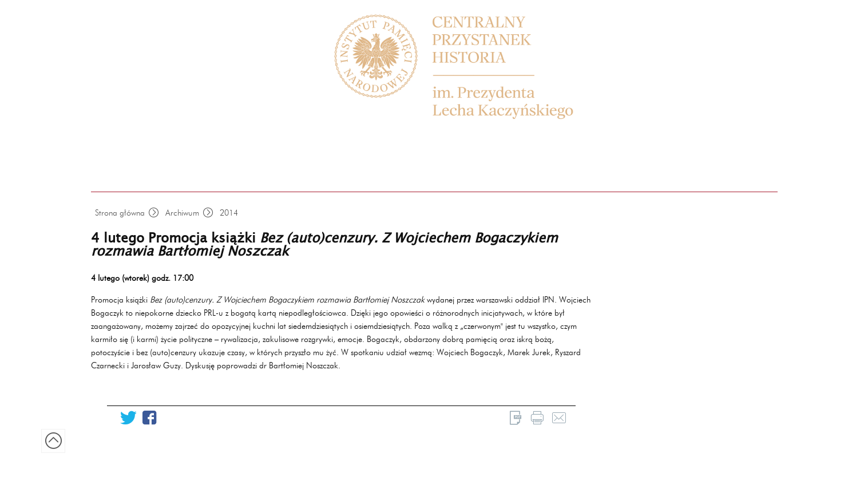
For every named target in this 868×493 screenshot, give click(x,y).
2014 (229, 213)
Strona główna (120, 213)
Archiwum (182, 213)
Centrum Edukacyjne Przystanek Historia (466, 67)
